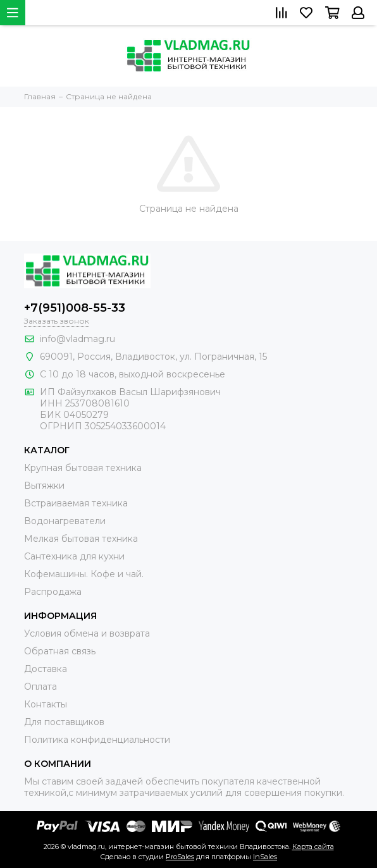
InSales (265, 857)
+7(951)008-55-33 (75, 308)
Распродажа (53, 592)
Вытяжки (44, 486)
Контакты (46, 704)
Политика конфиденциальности (97, 740)
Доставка (46, 669)
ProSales (180, 857)
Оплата (40, 687)
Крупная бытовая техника (83, 468)
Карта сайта (313, 847)
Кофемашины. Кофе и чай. (84, 574)
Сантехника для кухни (74, 556)
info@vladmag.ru (77, 339)
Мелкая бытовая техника (81, 539)
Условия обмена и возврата (87, 633)
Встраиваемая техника (76, 503)
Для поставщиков (64, 722)
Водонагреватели (65, 521)
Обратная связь (60, 651)
